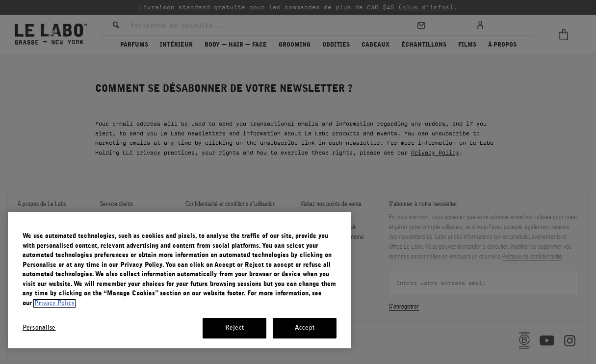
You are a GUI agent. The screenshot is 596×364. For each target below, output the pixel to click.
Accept (305, 328)
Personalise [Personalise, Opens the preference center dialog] (39, 328)
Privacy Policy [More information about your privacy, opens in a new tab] (54, 303)
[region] (180, 280)
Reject (234, 328)
